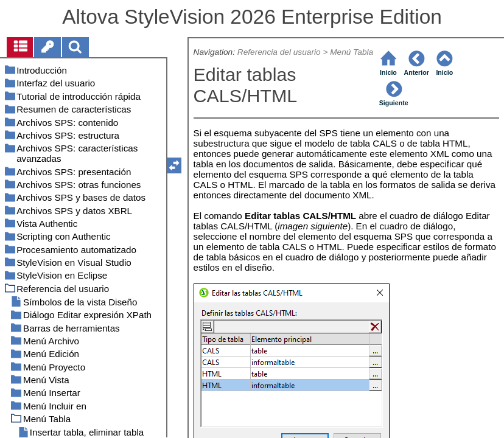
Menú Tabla (352, 52)
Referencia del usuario (279, 52)
